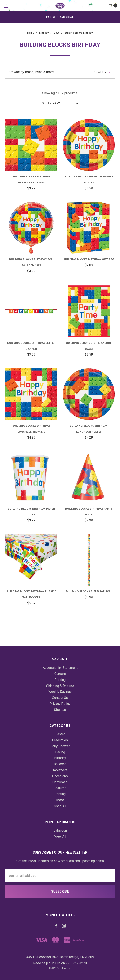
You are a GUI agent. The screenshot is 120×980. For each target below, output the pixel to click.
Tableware (60, 770)
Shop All (60, 806)
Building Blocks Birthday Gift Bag (89, 259)
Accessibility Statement (60, 668)
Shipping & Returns (60, 686)
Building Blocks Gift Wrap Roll (89, 591)
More (60, 800)
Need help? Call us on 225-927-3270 (60, 963)
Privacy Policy (60, 704)
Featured (60, 788)
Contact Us (60, 698)
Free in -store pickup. (60, 17)
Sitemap (60, 710)
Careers (60, 674)
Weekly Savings (60, 692)
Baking (60, 752)
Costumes (60, 782)
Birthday (60, 758)
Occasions (60, 776)
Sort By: (47, 103)
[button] (60, 72)
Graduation (60, 740)
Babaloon (60, 830)
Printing (60, 680)
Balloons (60, 764)
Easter (60, 734)
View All (60, 836)
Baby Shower (60, 746)
